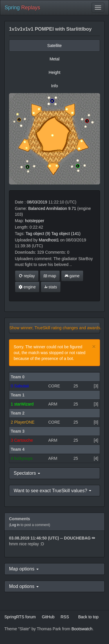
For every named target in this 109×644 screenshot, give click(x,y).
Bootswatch (82, 629)
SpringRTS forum (20, 617)
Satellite (55, 46)
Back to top (88, 617)
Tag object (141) (66, 234)
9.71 (72, 208)
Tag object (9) (38, 234)
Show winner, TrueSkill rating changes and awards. (55, 328)
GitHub (48, 617)
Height (54, 72)
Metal (54, 59)
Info (54, 86)
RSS (65, 617)
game (72, 276)
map (50, 276)
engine (27, 287)
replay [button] (27, 276)
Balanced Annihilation (48, 208)
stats (51, 287)
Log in (15, 525)
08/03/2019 (37, 202)
